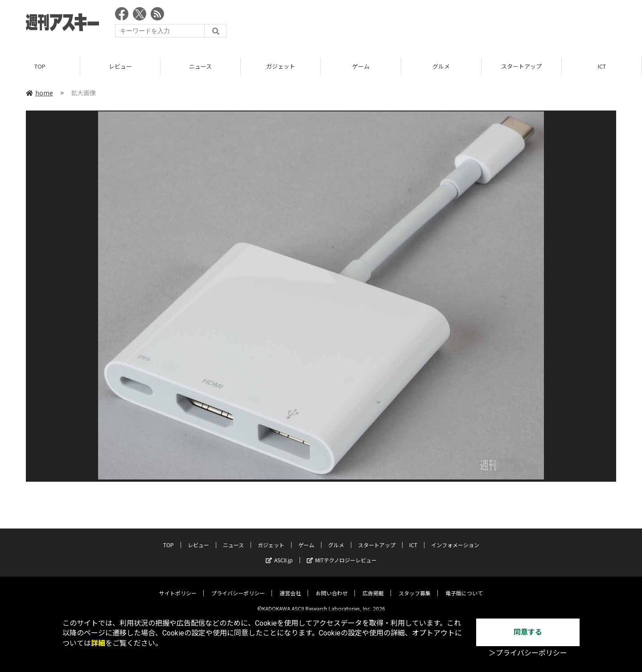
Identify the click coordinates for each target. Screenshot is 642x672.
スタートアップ (521, 67)
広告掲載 (373, 586)
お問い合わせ (332, 586)
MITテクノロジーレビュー (342, 553)
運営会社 (290, 586)
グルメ (441, 67)
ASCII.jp (279, 553)
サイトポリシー (178, 586)
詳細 (98, 643)
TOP (40, 67)
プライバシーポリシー (238, 586)
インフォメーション (455, 538)
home (39, 93)
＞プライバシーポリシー (528, 653)
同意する (528, 632)
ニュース (200, 67)
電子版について (464, 586)
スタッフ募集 (415, 586)
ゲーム (361, 67)
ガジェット (281, 67)
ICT (602, 67)
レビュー (120, 67)
